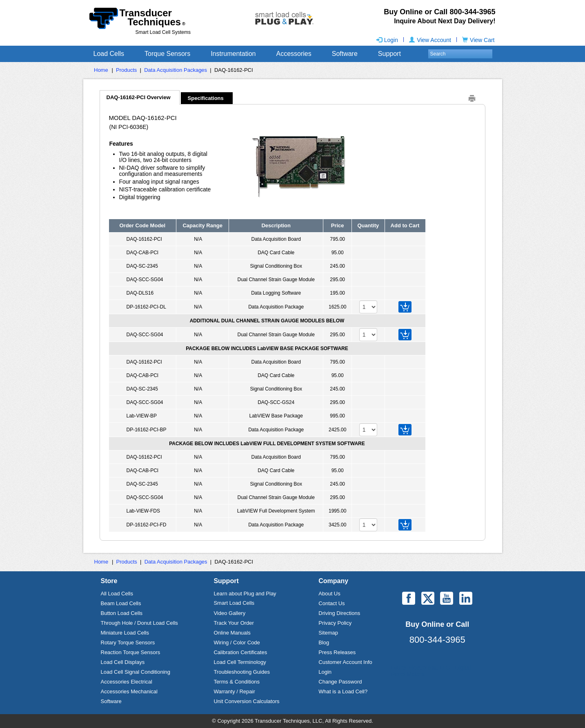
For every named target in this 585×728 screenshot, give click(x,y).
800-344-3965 (437, 640)
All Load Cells (117, 594)
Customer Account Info (345, 662)
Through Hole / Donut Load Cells (139, 623)
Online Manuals (232, 633)
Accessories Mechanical (129, 691)
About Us (329, 594)
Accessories (294, 54)
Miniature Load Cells (125, 633)
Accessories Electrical (127, 682)
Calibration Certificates (240, 652)
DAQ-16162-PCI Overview (139, 97)
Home (101, 70)
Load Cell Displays (123, 662)
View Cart (478, 40)
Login (387, 40)
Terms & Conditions (237, 682)
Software (345, 54)
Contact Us (331, 603)
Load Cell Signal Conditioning (136, 672)
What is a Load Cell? (343, 691)
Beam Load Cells (121, 603)
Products (126, 70)
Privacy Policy (335, 623)
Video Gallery (229, 613)
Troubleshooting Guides (242, 672)
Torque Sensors (167, 54)
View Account (430, 40)
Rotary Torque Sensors (128, 643)
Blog (324, 643)
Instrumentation (233, 54)
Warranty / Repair (234, 691)
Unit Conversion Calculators (246, 701)
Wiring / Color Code (237, 643)
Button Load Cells (122, 613)
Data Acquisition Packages (176, 70)
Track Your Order (234, 623)
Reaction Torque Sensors (131, 652)
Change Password (340, 682)
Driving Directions (339, 613)
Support (389, 54)
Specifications (206, 98)
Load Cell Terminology (240, 662)
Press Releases (337, 652)
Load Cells (109, 54)
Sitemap (328, 633)
